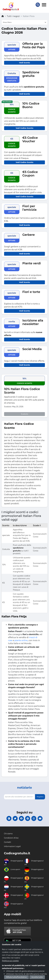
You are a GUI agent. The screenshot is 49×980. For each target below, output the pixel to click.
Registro (40, 797)
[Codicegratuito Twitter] (15, 818)
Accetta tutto (37, 977)
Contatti (7, 842)
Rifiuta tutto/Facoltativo (16, 977)
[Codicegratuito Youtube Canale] (40, 818)
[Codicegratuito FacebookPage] (21, 818)
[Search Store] (38, 5)
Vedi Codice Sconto (24, 128)
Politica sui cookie (10, 961)
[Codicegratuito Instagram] (34, 818)
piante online (21, 640)
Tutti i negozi (13, 16)
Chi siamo (8, 834)
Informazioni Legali (12, 846)
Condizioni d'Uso (11, 838)
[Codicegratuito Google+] (9, 818)
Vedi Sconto (24, 63)
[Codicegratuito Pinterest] (28, 818)
